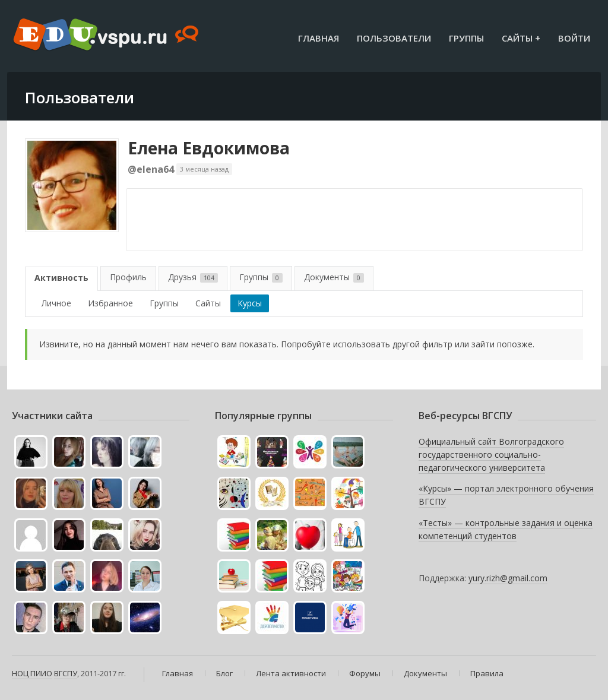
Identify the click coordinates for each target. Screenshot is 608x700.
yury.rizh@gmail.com (508, 578)
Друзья (193, 277)
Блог (224, 673)
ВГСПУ (66, 673)
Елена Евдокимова (209, 148)
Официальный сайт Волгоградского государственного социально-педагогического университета (491, 454)
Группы (466, 38)
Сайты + (521, 38)
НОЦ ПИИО (32, 673)
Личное (56, 303)
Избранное (110, 303)
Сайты (208, 303)
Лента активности (291, 673)
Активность (61, 278)
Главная (319, 38)
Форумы (365, 673)
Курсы (250, 303)
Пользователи (394, 38)
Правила (487, 673)
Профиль (128, 277)
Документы (334, 277)
